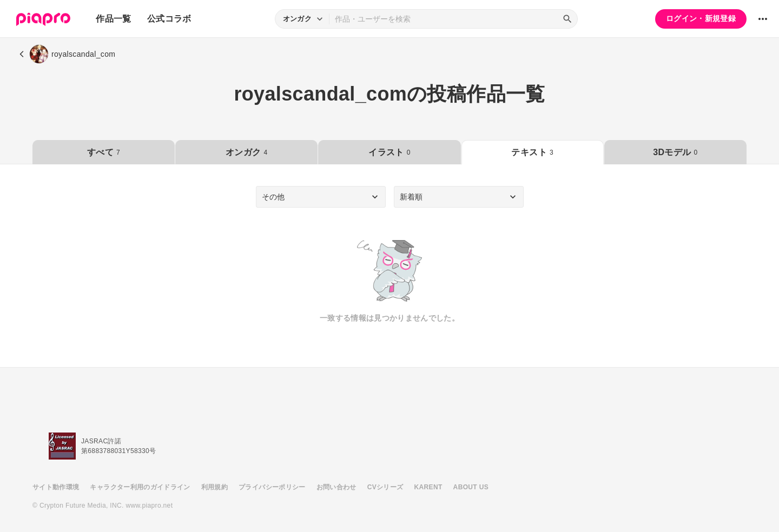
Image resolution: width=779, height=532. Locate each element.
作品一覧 (113, 19)
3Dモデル (675, 152)
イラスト (389, 152)
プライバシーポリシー (272, 487)
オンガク (246, 152)
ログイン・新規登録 (701, 18)
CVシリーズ (385, 487)
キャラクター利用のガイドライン (140, 487)
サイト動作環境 (56, 487)
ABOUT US (471, 487)
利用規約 (214, 487)
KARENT (428, 487)
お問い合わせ (336, 487)
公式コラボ (169, 19)
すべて (104, 152)
